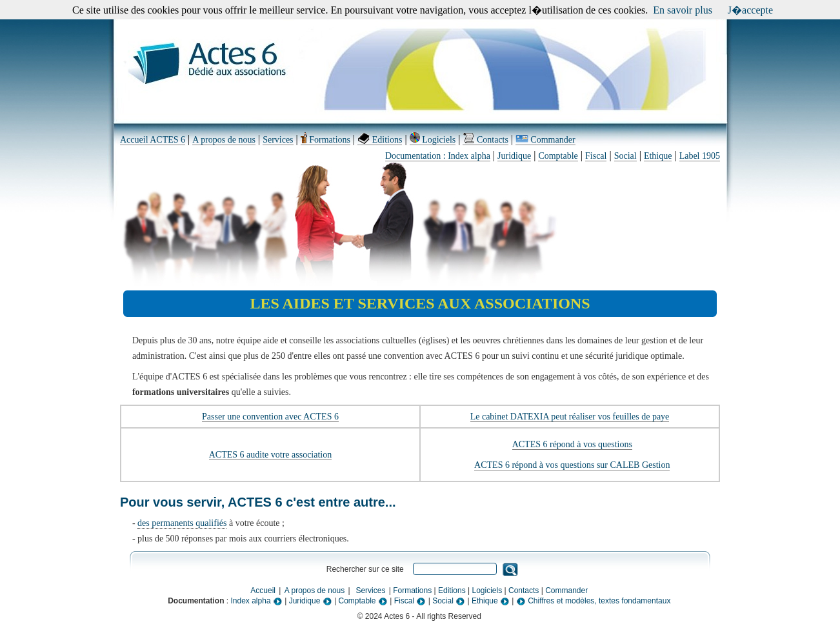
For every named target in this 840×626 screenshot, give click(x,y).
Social (625, 156)
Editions (380, 140)
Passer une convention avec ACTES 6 (270, 417)
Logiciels (433, 140)
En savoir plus (683, 10)
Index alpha (257, 601)
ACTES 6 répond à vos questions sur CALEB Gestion (572, 465)
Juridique (514, 156)
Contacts (485, 140)
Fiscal (596, 156)
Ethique (658, 156)
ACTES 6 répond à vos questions (572, 444)
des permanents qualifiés (182, 523)
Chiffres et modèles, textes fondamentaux (594, 601)
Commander (545, 140)
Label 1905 (700, 156)
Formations (325, 140)
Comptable (558, 156)
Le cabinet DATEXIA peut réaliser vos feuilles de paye (570, 417)
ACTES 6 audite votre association (271, 455)
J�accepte (750, 10)
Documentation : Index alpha (438, 156)
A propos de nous (224, 140)
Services (278, 140)
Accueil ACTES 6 (153, 140)
